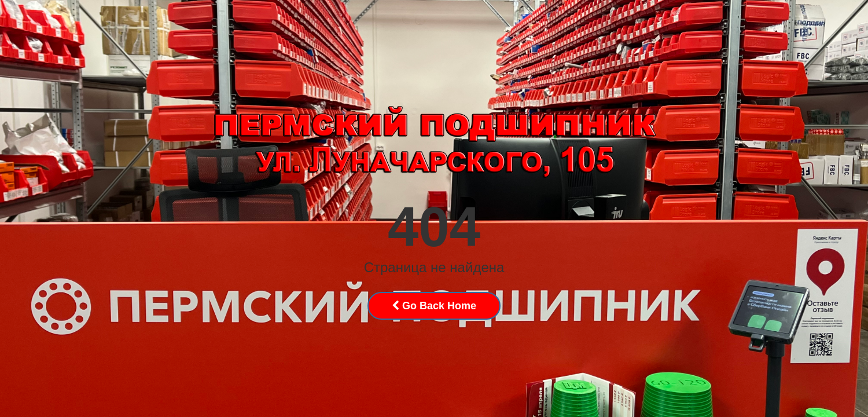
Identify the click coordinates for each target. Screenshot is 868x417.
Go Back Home (434, 306)
